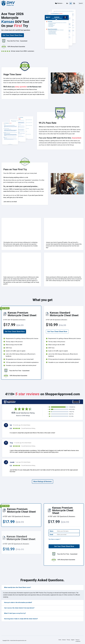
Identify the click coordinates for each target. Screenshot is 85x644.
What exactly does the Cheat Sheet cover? (18, 587)
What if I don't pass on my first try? (15, 613)
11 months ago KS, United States (23, 443)
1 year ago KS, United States (23, 462)
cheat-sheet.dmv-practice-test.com (18, 641)
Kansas (60, 3)
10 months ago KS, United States (21, 425)
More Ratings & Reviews (43, 482)
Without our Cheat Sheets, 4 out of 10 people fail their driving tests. (59, 127)
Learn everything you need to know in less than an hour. (20, 89)
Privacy (68, 640)
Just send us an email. (10, 202)
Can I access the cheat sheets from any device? (19, 608)
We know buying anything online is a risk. (16, 177)
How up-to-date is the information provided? (18, 602)
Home (60, 640)
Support (73, 640)
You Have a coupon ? (55, 539)
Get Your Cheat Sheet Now (13, 35)
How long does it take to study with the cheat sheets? (21, 619)
